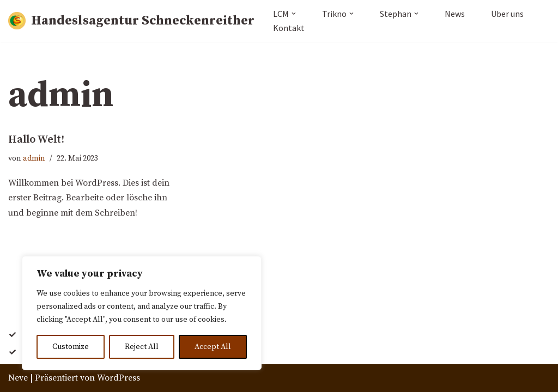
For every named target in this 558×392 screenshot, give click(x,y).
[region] (142, 313)
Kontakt (289, 28)
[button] (294, 14)
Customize (71, 347)
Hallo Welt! (36, 140)
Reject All (142, 347)
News (455, 14)
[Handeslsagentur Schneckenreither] (131, 21)
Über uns (507, 14)
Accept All (213, 347)
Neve (18, 378)
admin (34, 158)
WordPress (119, 378)
